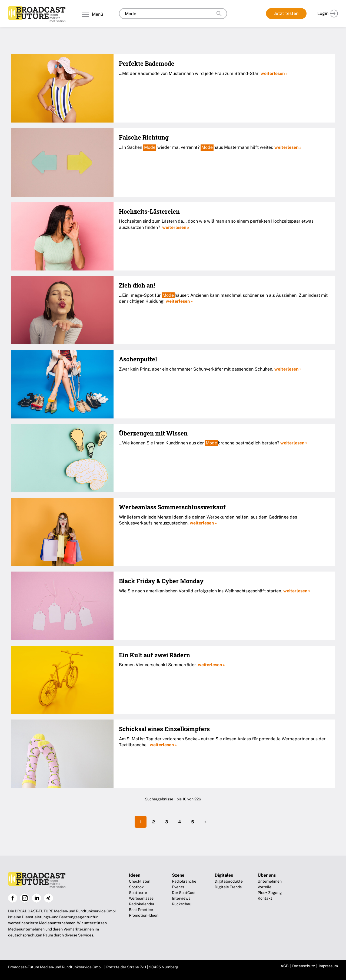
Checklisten (140, 881)
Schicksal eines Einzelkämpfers (164, 729)
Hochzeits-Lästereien (149, 211)
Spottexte (138, 893)
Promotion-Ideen (144, 915)
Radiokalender (142, 904)
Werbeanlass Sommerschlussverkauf (172, 507)
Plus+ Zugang (270, 893)
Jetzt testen (286, 13)
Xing (48, 898)
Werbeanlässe (141, 898)
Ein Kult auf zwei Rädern (154, 655)
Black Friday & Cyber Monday (161, 581)
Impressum (328, 966)
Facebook (13, 898)
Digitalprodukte (229, 881)
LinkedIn (36, 898)
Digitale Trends (228, 887)
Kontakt (265, 898)
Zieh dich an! (137, 285)
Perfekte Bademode (147, 63)
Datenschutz (304, 966)
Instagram (25, 898)
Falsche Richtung (144, 137)
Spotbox (136, 887)
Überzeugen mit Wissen (153, 433)
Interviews (181, 898)
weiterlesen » (274, 73)
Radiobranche (184, 881)
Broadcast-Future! (37, 14)
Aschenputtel (138, 359)
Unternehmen (270, 881)
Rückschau (182, 904)
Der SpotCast (184, 893)
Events (178, 887)
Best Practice (141, 910)
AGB (285, 966)
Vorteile (265, 887)
